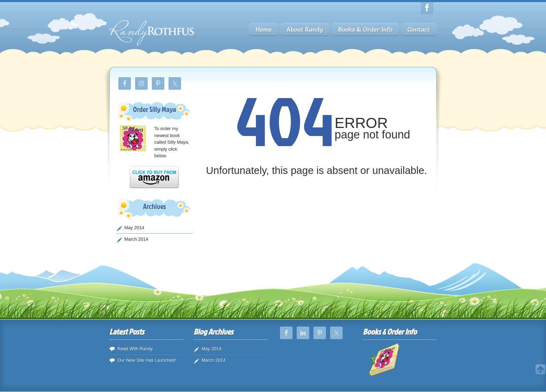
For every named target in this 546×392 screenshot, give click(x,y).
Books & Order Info (365, 29)
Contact (419, 29)
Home (264, 29)
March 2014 (136, 239)
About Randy (305, 29)
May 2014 (134, 228)
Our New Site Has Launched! (147, 360)
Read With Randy (135, 349)
